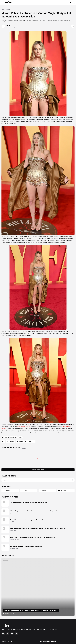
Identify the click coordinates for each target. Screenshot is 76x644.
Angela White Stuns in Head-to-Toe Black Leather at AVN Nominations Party (34, 538)
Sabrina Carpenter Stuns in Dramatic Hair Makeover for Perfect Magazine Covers (35, 511)
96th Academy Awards (23, 426)
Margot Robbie (14, 437)
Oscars (20, 437)
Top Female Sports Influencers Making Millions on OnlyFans (28, 502)
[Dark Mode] (71, 3)
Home (3, 10)
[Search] (74, 3)
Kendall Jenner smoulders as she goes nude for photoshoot (28, 520)
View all (24, 448)
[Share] (73, 26)
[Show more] (34, 442)
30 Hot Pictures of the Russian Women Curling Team (26, 546)
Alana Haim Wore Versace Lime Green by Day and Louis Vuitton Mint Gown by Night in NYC (38, 529)
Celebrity (8, 10)
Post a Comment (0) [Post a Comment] (38, 470)
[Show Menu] (2, 3)
